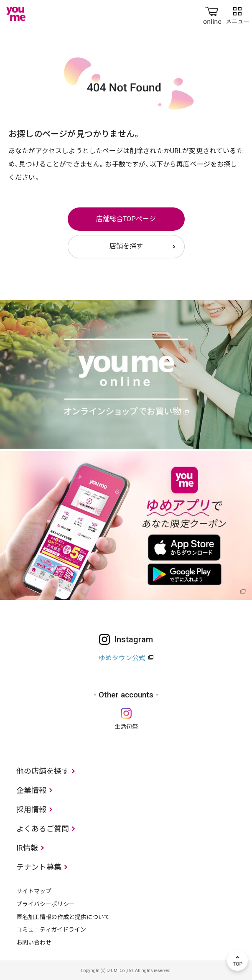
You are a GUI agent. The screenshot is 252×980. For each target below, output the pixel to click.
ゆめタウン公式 (122, 658)
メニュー (237, 14)
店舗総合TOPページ (126, 219)
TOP (237, 960)
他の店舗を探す (43, 771)
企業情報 (31, 790)
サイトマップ (34, 891)
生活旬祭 (126, 727)
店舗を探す (126, 246)
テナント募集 (39, 867)
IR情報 (27, 848)
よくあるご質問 (43, 829)
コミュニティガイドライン (51, 929)
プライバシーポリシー (46, 904)
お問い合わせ (34, 942)
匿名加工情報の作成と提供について (63, 917)
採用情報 (31, 810)
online (212, 14)
